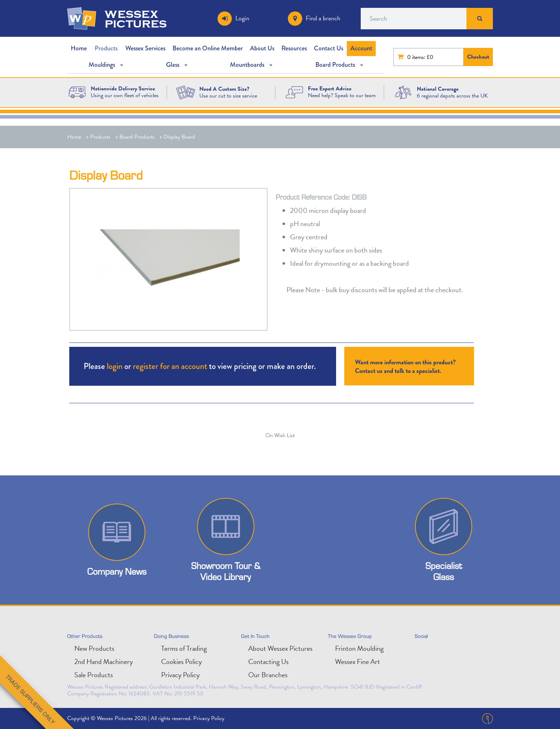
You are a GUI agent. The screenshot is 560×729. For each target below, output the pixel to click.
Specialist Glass (444, 571)
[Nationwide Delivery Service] (123, 89)
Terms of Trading (184, 648)
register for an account (170, 366)
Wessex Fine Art (357, 661)
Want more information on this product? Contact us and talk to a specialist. (405, 366)
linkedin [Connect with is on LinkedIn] (437, 651)
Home (79, 48)
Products (106, 48)
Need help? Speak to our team (342, 95)
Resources (294, 48)
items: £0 (423, 57)
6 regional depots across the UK (452, 96)
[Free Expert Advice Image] (294, 92)
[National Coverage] (438, 89)
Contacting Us (268, 661)
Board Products (335, 65)
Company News (117, 571)
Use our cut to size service (228, 96)
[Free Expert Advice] (330, 89)
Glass (173, 65)
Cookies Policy (181, 661)
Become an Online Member (208, 48)
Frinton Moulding (359, 648)
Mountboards (247, 65)
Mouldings (102, 65)
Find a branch (323, 18)
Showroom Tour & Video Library (226, 571)
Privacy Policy (180, 675)
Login (242, 18)
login (115, 366)
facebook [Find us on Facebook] (453, 651)
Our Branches (268, 675)
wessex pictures (136, 19)
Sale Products (94, 675)
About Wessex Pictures (280, 648)
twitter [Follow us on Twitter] (422, 651)
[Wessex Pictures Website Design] (77, 92)
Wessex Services (145, 48)
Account (361, 48)
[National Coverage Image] (403, 92)
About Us (262, 48)
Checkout (478, 57)
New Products (94, 648)
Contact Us (329, 48)
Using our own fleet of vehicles (125, 95)
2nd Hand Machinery (104, 661)
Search (480, 19)
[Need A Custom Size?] (186, 92)
